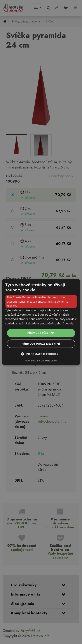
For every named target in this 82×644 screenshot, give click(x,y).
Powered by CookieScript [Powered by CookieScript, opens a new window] (41, 360)
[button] (41, 354)
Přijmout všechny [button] (41, 333)
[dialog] (41, 322)
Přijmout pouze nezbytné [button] (41, 343)
